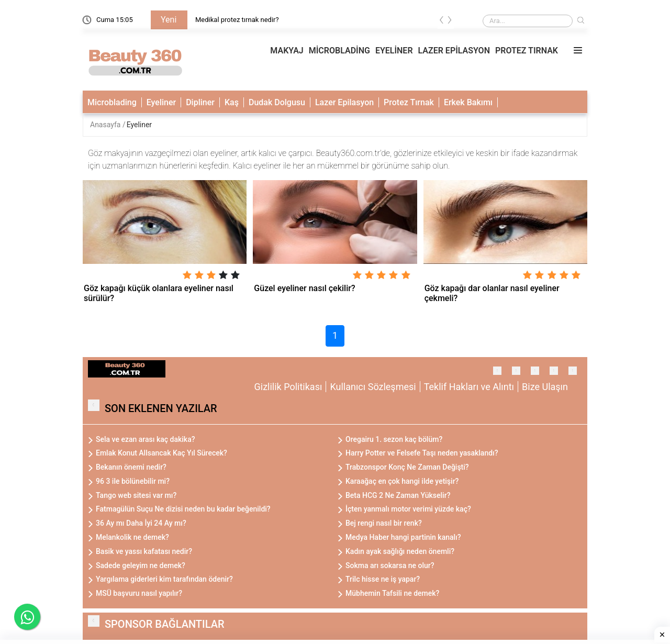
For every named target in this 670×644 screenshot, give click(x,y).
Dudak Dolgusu (277, 102)
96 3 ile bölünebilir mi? (133, 481)
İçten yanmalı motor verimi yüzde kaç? (408, 509)
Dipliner (200, 102)
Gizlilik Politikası (288, 387)
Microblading (112, 102)
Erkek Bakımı (468, 102)
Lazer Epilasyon (344, 102)
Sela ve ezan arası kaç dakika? (146, 439)
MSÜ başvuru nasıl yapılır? (139, 593)
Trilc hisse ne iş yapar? (383, 579)
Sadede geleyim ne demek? (141, 565)
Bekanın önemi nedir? (131, 467)
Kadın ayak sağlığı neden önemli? (400, 551)
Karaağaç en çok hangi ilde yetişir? (402, 481)
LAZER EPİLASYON (454, 51)
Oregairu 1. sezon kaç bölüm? (394, 439)
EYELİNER (394, 51)
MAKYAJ (287, 51)
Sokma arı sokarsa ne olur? (390, 565)
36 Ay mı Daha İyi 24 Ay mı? (141, 523)
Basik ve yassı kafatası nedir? (144, 551)
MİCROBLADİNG (339, 51)
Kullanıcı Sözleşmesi (373, 387)
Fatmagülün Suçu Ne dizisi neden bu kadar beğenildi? (183, 509)
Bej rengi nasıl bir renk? (384, 523)
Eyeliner (161, 102)
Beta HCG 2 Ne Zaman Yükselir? (398, 495)
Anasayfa (106, 125)
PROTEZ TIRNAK (527, 51)
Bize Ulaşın (545, 387)
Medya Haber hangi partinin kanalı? (403, 537)
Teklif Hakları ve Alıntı (469, 387)
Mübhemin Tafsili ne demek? (392, 593)
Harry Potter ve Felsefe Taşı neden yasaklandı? (422, 453)
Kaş (232, 102)
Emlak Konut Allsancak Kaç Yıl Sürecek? (161, 453)
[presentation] (442, 22)
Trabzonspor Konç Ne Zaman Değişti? (407, 467)
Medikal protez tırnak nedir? (237, 20)
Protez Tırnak (409, 102)
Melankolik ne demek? (132, 537)
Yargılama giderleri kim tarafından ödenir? (164, 579)
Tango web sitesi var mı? (136, 495)
